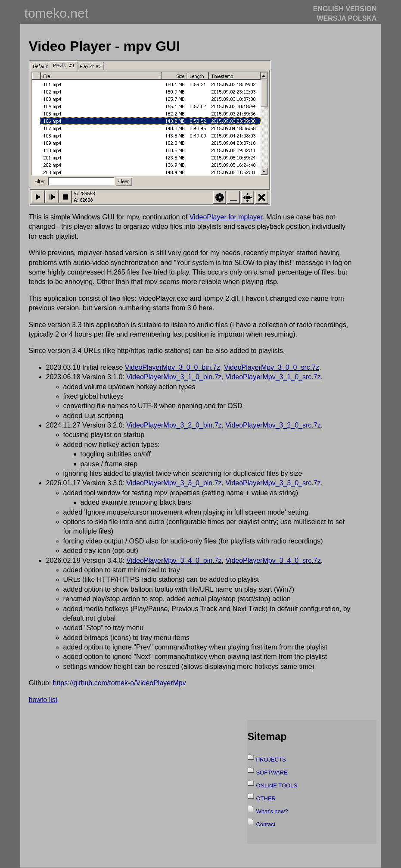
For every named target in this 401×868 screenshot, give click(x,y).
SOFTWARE (272, 773)
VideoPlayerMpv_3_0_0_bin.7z (173, 367)
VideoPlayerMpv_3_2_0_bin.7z (174, 425)
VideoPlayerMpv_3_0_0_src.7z (272, 367)
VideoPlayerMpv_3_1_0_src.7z (273, 377)
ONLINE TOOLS (277, 785)
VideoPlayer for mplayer (226, 217)
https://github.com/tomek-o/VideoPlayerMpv (120, 683)
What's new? (272, 811)
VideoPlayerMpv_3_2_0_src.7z (273, 425)
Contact (266, 824)
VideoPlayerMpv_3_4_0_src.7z (273, 560)
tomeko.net (56, 13)
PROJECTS (271, 760)
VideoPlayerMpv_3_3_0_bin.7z (174, 483)
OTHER (266, 798)
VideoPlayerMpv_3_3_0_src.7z (273, 483)
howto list (43, 700)
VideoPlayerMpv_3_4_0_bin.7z (174, 560)
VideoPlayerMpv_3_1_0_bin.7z (174, 377)
